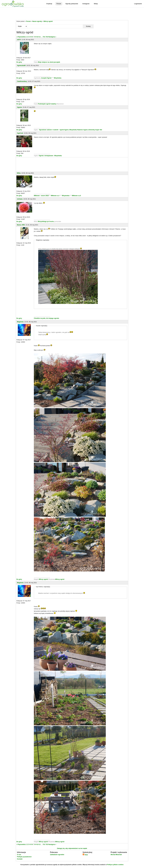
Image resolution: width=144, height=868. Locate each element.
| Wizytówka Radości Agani (78, 130)
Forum (59, 4)
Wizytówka (58, 78)
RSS (85, 855)
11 (40, 37)
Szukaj (88, 26)
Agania (19, 107)
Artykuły (49, 4)
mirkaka (20, 199)
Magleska (20, 322)
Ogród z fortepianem (46, 156)
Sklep (96, 4)
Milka (19, 173)
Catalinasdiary (22, 81)
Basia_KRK (21, 225)
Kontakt (20, 859)
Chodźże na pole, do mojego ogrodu (46, 318)
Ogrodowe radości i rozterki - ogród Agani (53, 130)
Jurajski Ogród (46, 78)
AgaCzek (20, 133)
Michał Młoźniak (116, 855)
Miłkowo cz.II (76, 196)
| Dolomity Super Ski (95, 130)
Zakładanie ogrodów (57, 855)
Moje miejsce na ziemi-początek (49, 62)
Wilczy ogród (48, 21)
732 (47, 37)
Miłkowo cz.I (55, 196)
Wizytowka (66, 196)
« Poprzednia (21, 37)
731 (44, 37)
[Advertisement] (72, 14)
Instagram (86, 4)
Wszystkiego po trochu (46, 221)
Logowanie (138, 4)
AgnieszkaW (21, 65)
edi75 (19, 40)
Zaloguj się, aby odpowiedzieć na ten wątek (72, 848)
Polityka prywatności (24, 857)
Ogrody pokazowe (72, 4)
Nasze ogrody (37, 21)
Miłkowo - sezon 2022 (41, 196)
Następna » (52, 37)
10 (38, 37)
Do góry (19, 62)
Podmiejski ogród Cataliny (47, 104)
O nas (19, 855)
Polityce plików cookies (115, 865)
